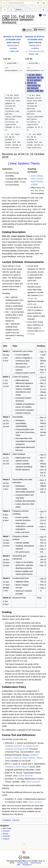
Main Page (7, 828)
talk (16, 45)
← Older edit (13, 51)
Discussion (11, 10)
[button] (27, 30)
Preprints (6, 836)
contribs (13, 48)
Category (7, 820)
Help (42, 15)
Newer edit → (35, 54)
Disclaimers (27, 865)
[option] (27, 30)
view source (13, 42)
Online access (25, 776)
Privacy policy (23, 863)
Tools (43, 10)
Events (6, 834)
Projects (6, 839)
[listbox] (34, 30)
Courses (16, 820)
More (18, 9)
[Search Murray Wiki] (22, 3)
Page (5, 10)
